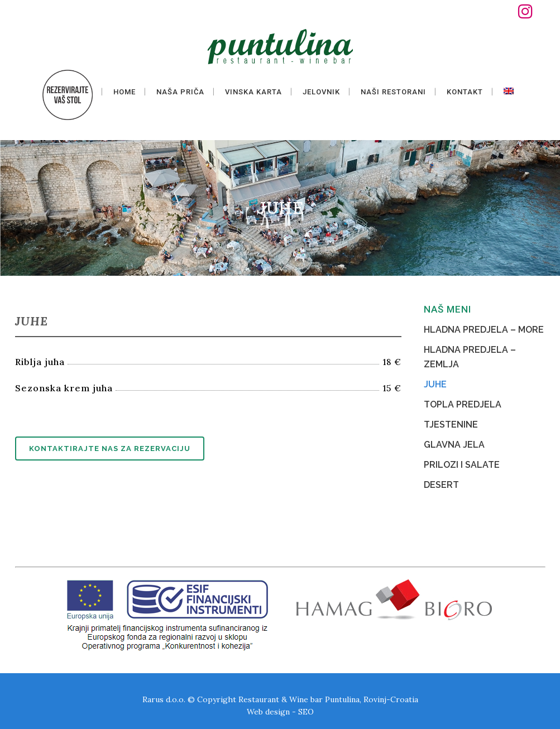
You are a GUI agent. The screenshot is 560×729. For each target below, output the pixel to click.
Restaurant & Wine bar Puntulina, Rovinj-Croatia (328, 699)
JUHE (435, 384)
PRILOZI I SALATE (462, 465)
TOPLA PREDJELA (463, 404)
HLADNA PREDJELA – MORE (484, 330)
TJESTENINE (451, 425)
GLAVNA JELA (454, 445)
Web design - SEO (280, 712)
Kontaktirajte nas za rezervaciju (110, 449)
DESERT (441, 485)
